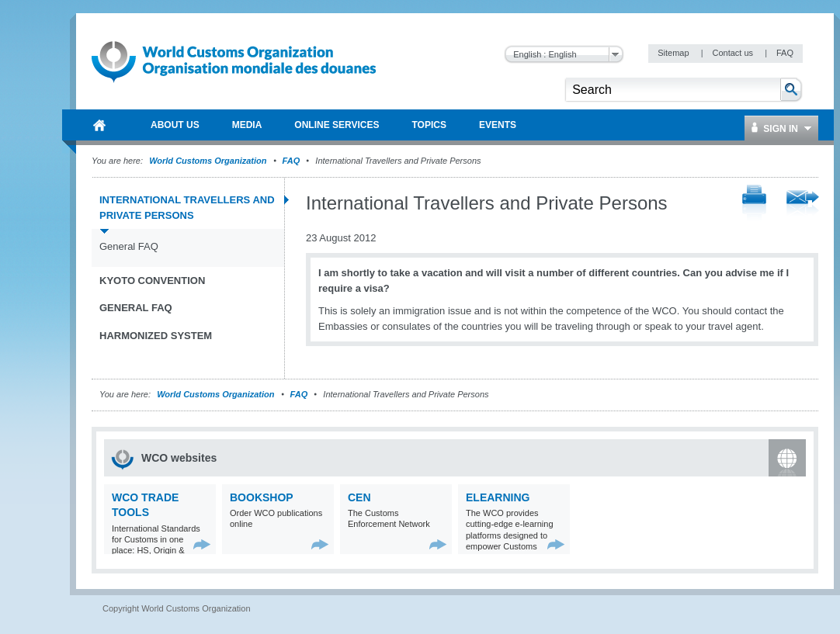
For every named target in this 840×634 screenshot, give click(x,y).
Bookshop (262, 497)
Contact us (734, 53)
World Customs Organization (209, 161)
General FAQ (129, 246)
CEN (359, 497)
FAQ (785, 53)
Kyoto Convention (152, 281)
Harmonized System (156, 336)
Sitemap (674, 53)
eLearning (498, 497)
